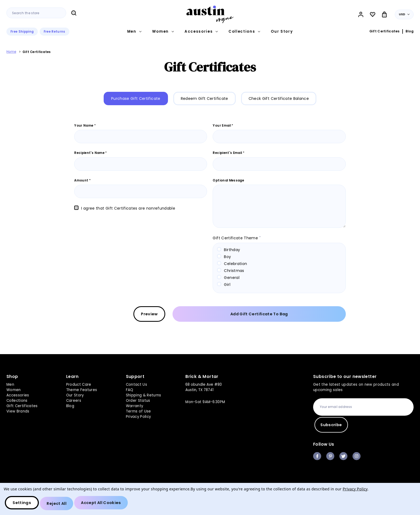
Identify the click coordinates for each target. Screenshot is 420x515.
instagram (357, 456)
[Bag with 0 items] (384, 14)
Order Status (138, 400)
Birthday (232, 250)
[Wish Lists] (373, 14)
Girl (227, 285)
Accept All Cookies (107, 504)
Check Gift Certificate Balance (279, 99)
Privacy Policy (138, 416)
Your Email (223, 126)
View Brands (18, 410)
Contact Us (136, 384)
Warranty (135, 405)
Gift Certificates (385, 31)
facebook (317, 456)
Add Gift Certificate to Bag (302, 315)
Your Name (85, 126)
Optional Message (228, 180)
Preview (228, 315)
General (232, 278)
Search (74, 13)
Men (134, 31)
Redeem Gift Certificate (205, 99)
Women (163, 31)
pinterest (330, 456)
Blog (410, 31)
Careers (74, 400)
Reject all (60, 504)
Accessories (201, 31)
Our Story (282, 31)
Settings (23, 504)
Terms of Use (138, 410)
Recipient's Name (90, 153)
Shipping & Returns (144, 395)
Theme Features (82, 389)
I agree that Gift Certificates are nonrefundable (128, 208)
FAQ (130, 389)
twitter (343, 456)
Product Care (79, 384)
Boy (227, 257)
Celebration (235, 264)
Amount (82, 180)
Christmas (234, 271)
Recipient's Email (228, 153)
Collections (244, 31)
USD (404, 14)
